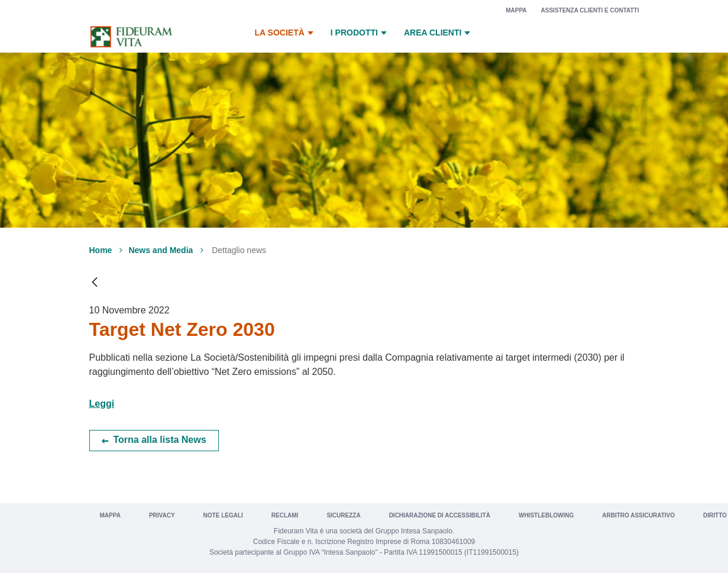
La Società (286, 33)
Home (101, 250)
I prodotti (360, 33)
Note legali (223, 515)
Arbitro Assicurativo (638, 515)
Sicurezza (343, 515)
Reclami (285, 515)
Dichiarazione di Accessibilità (440, 515)
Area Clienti (439, 33)
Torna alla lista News (160, 440)
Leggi (102, 404)
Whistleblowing (546, 515)
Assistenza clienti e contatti (590, 10)
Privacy (162, 515)
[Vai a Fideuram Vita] (131, 37)
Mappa (516, 10)
